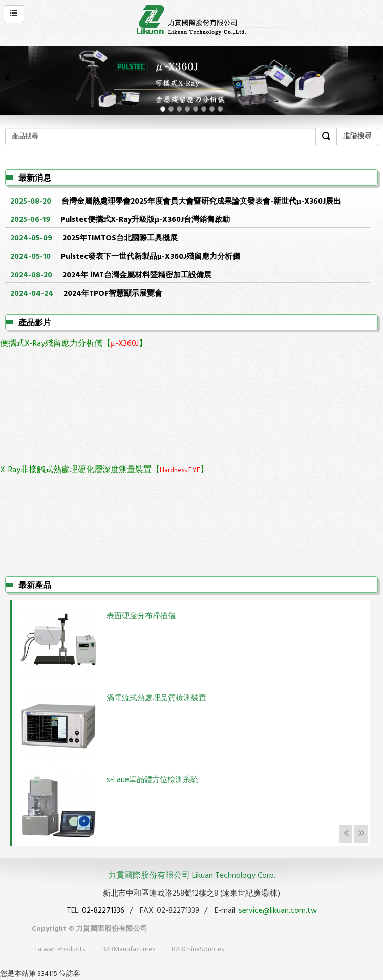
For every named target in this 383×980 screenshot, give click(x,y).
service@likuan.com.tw (278, 911)
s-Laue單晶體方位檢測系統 (152, 780)
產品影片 (35, 323)
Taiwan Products (60, 950)
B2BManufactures (128, 950)
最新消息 (35, 179)
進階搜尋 (357, 136)
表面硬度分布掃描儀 (141, 616)
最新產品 (35, 586)
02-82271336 (103, 911)
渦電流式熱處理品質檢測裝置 (156, 698)
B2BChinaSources (198, 950)
